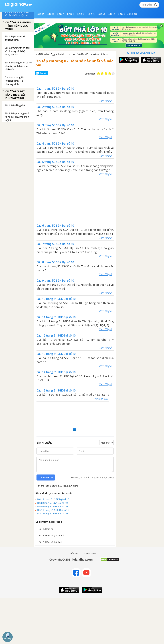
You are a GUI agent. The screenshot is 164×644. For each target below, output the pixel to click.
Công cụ (132, 14)
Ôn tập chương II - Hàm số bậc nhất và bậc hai (74, 63)
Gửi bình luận (46, 478)
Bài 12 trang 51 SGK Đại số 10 (53, 499)
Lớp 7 (61, 14)
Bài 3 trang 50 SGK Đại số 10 (53, 513)
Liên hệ (74, 554)
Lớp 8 (50, 14)
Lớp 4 (91, 14)
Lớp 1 (122, 14)
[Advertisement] (75, 200)
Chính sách (90, 554)
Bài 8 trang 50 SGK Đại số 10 (53, 503)
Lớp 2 (111, 14)
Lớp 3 (101, 14)
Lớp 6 (71, 14)
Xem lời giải (106, 101)
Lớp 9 (40, 14)
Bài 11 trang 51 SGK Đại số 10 (53, 510)
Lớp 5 (81, 14)
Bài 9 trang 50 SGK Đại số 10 (53, 506)
